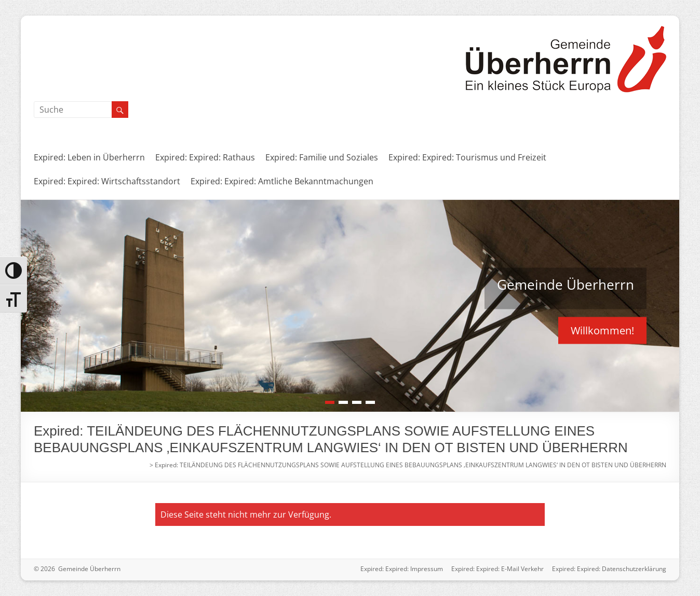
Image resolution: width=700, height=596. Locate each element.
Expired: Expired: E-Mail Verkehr (497, 569)
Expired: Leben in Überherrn (89, 157)
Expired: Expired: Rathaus (205, 157)
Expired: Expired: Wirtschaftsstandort (107, 181)
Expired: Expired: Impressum (402, 569)
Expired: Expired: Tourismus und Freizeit (467, 157)
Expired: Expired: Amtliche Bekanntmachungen (282, 181)
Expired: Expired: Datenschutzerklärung (609, 569)
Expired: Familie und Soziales (322, 157)
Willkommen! (602, 330)
